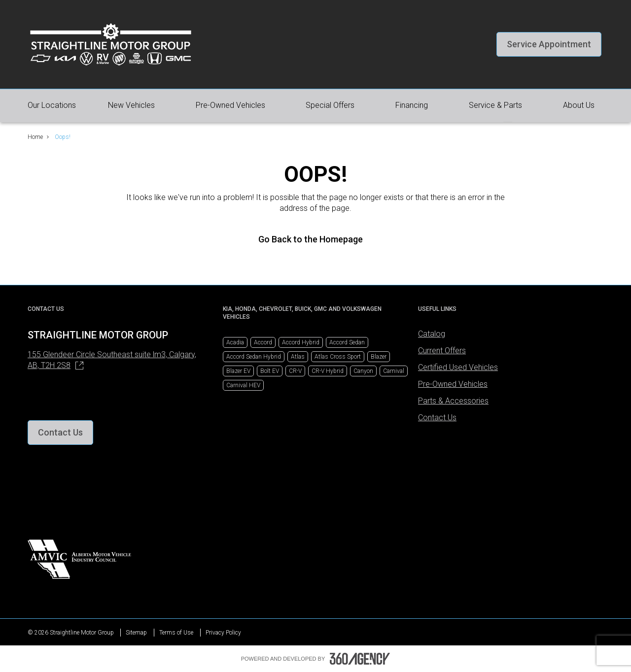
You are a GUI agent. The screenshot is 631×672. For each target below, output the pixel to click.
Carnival (394, 371)
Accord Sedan (347, 342)
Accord (263, 342)
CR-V (295, 371)
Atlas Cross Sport (338, 357)
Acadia (235, 342)
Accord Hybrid (301, 342)
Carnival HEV (243, 385)
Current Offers (442, 351)
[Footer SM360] (360, 659)
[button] (549, 44)
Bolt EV (270, 371)
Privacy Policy (223, 633)
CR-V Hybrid (328, 371)
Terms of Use (176, 633)
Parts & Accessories (453, 401)
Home (35, 137)
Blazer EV (238, 371)
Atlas (298, 357)
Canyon (363, 371)
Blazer (379, 357)
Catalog (432, 334)
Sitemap (136, 633)
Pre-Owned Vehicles (453, 384)
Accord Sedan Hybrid (254, 357)
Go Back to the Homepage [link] (315, 239)
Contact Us (437, 418)
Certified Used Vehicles (458, 367)
